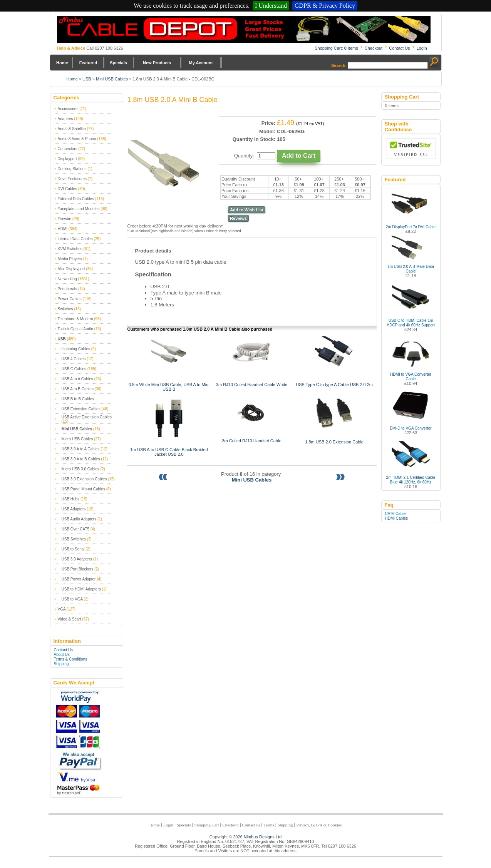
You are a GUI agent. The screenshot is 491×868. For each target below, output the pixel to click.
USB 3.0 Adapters (77, 559)
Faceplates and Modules (79, 209)
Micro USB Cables (77, 439)
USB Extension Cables (81, 409)
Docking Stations (72, 169)
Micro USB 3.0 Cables (80, 469)
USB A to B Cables (78, 389)
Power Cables (70, 299)
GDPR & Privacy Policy (325, 6)
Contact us (251, 825)
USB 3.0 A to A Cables (81, 449)
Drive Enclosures (72, 179)
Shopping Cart (207, 825)
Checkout (374, 48)
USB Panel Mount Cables (83, 489)
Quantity (243, 156)
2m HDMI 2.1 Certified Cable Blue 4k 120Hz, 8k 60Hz (411, 480)
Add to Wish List (247, 210)
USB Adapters (74, 509)
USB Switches (74, 539)
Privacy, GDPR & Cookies (319, 825)
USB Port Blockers (78, 569)
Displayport (67, 159)
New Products (157, 63)
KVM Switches (70, 249)
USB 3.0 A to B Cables (81, 459)
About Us (62, 655)
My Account (201, 63)
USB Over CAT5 (76, 529)
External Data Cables (76, 199)
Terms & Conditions (71, 659)
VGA (62, 609)
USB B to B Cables (78, 399)
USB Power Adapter (79, 579)
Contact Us (399, 48)
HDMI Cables (396, 518)
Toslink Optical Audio (75, 329)
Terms (269, 825)
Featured (88, 63)
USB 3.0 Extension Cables (84, 479)
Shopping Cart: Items (336, 48)
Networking (67, 279)
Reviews (238, 218)
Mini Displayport (71, 269)
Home (62, 63)
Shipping (61, 664)
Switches (65, 309)
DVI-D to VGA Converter (411, 428)
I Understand (271, 6)
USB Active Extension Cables (87, 417)
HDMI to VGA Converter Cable (411, 377)
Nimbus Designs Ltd (263, 837)
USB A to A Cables (77, 379)
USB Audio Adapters (79, 519)
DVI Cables (68, 189)
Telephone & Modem (75, 319)
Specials (118, 63)
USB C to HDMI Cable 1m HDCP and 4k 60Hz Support (411, 323)
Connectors (68, 149)
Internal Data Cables (75, 239)
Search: (339, 65)
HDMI (63, 229)
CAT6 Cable (395, 514)
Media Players (70, 259)
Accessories (68, 109)
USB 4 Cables (74, 359)
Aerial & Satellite (72, 129)
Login (422, 48)
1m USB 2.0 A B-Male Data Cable (411, 269)
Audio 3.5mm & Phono (77, 139)
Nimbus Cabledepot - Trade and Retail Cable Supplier (244, 29)
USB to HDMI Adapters (81, 589)
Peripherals (68, 289)
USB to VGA (72, 599)
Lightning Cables (76, 349)
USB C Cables (74, 369)
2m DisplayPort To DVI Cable (411, 227)
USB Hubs (71, 499)
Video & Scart (70, 619)
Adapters (65, 119)
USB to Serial (73, 549)
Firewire (65, 219)
